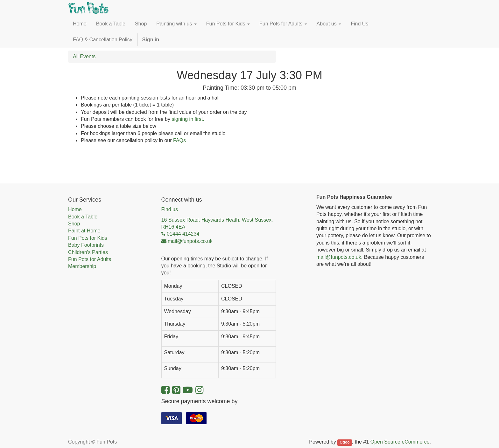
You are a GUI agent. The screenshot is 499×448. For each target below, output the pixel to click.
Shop (74, 224)
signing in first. (188, 119)
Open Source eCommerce (400, 442)
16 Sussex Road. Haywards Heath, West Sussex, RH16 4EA (217, 223)
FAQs (179, 140)
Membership (82, 266)
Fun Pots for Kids (88, 238)
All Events (84, 56)
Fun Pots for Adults (90, 259)
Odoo (344, 442)
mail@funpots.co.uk (339, 257)
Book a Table (83, 217)
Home (75, 209)
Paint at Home (84, 231)
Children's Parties (88, 252)
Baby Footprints (86, 245)
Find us (170, 209)
